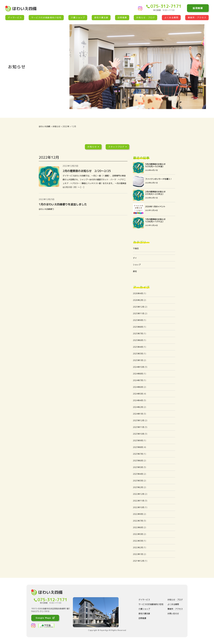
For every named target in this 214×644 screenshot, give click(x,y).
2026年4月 (138, 293)
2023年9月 (138, 440)
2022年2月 (138, 547)
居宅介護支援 (101, 18)
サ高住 (136, 248)
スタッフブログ (118, 147)
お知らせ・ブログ (146, 18)
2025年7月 (138, 334)
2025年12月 (139, 307)
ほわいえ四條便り (46, 209)
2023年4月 (138, 474)
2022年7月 (138, 521)
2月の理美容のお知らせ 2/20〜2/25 (87, 171)
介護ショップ (78, 18)
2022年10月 (139, 507)
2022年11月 (139, 501)
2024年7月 (138, 380)
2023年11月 (139, 427)
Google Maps (45, 618)
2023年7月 (138, 454)
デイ (135, 258)
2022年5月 (138, 534)
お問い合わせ (173, 614)
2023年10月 (139, 434)
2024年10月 (139, 367)
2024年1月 (138, 414)
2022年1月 (138, 554)
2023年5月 (138, 467)
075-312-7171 (164, 6)
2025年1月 (138, 360)
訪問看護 (122, 18)
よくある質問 (171, 18)
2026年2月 (138, 300)
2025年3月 (138, 354)
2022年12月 (139, 494)
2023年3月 (138, 481)
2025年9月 (138, 320)
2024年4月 (138, 400)
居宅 (135, 271)
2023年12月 (139, 420)
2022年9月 (138, 514)
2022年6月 (138, 527)
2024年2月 (138, 407)
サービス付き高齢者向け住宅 (46, 18)
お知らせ (93, 147)
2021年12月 (139, 561)
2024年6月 (138, 387)
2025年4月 (138, 347)
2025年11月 (139, 313)
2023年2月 (138, 487)
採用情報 (198, 8)
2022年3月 (138, 541)
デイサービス (15, 18)
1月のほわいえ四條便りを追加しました (63, 204)
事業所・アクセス (197, 18)
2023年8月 (138, 447)
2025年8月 (138, 327)
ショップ (137, 265)
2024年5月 (138, 394)
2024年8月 (138, 374)
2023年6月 (138, 461)
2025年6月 (138, 340)
